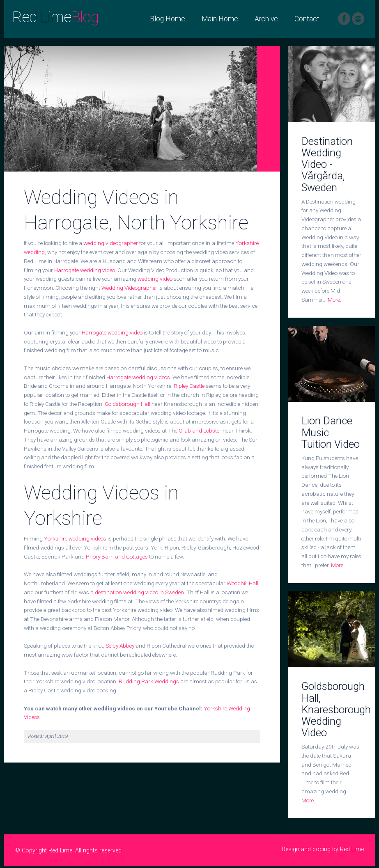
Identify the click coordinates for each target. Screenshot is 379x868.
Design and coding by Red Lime (323, 849)
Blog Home (168, 19)
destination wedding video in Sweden (139, 592)
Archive (266, 19)
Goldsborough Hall (127, 404)
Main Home (220, 19)
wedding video (155, 279)
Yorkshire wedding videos (75, 538)
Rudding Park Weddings (149, 681)
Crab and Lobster (200, 431)
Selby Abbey (120, 646)
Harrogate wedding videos (138, 377)
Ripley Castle (189, 386)
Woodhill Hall (242, 583)
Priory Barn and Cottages (117, 557)
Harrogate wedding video (85, 270)
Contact (307, 19)
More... (336, 300)
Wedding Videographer (129, 288)
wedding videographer (111, 243)
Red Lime (55, 17)
